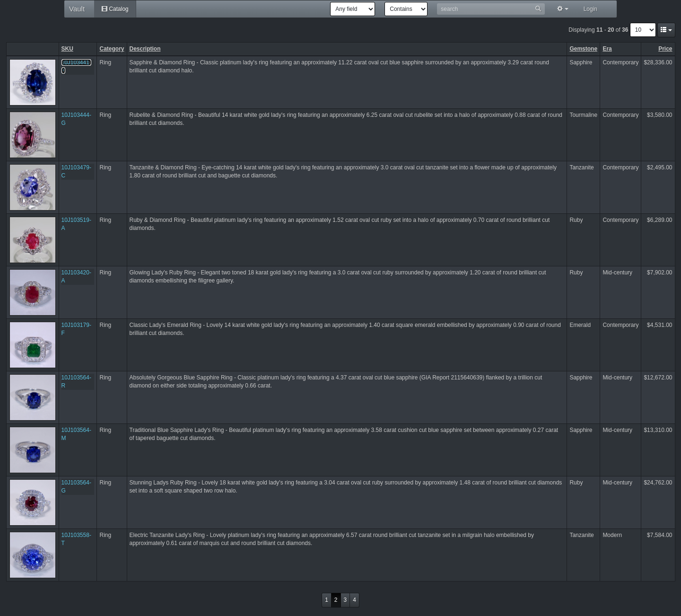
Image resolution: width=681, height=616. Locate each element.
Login (590, 9)
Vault (77, 9)
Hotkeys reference (0, 18)
